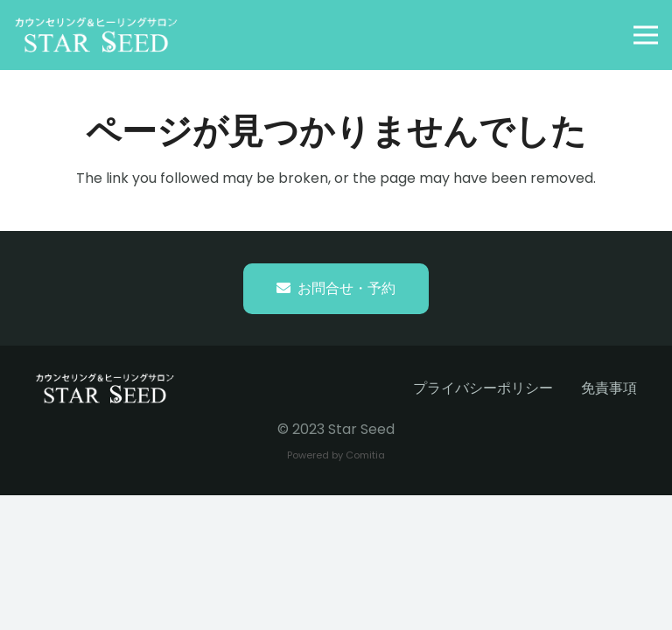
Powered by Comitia (336, 455)
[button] (646, 35)
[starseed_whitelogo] (96, 35)
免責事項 (609, 388)
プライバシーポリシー (483, 388)
